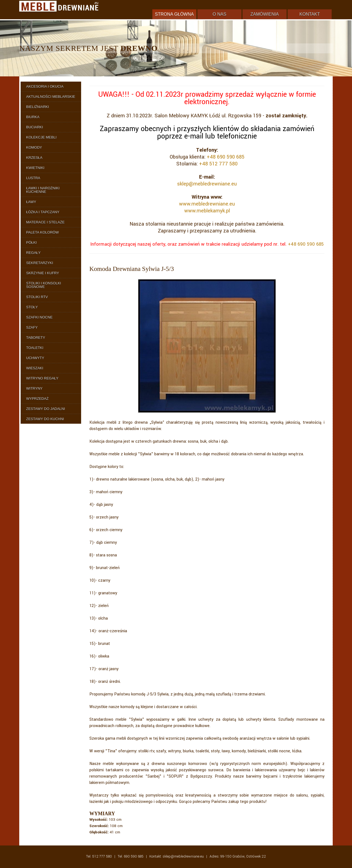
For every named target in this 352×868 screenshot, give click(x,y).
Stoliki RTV (37, 297)
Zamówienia (264, 14)
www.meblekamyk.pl (207, 211)
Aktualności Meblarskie (51, 97)
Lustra (33, 178)
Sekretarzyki (40, 263)
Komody (34, 147)
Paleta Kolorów (42, 232)
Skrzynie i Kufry (43, 273)
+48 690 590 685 (226, 157)
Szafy (32, 327)
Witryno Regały (42, 378)
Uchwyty (35, 358)
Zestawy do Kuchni (45, 419)
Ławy (31, 202)
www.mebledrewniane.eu (207, 204)
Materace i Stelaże (45, 222)
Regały (33, 253)
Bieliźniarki (38, 107)
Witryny (34, 388)
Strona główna (174, 14)
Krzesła (34, 158)
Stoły (32, 307)
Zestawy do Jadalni (46, 409)
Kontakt (310, 14)
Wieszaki (35, 368)
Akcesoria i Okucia (45, 86)
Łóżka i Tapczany (43, 212)
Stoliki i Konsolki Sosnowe (44, 285)
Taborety (36, 338)
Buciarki (35, 127)
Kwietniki (35, 168)
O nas (219, 14)
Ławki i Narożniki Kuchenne (43, 190)
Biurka (33, 117)
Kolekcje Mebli (41, 137)
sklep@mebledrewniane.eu (207, 184)
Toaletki (35, 348)
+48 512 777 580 (218, 164)
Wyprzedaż (37, 399)
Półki (31, 242)
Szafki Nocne (39, 317)
